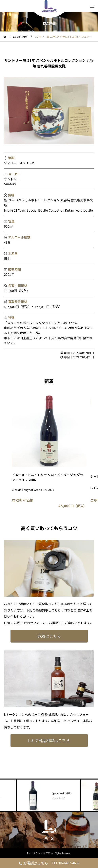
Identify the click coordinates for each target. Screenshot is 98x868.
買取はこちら (49, 636)
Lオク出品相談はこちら (49, 740)
